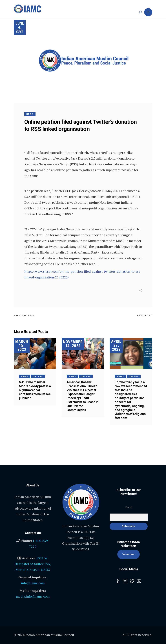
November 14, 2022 (73, 344)
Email (129, 507)
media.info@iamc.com (33, 596)
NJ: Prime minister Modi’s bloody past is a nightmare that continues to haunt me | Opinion (35, 390)
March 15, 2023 (22, 345)
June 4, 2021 (20, 27)
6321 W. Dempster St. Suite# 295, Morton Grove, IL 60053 (33, 564)
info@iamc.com (33, 583)
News (30, 114)
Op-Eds (38, 377)
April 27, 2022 (116, 345)
